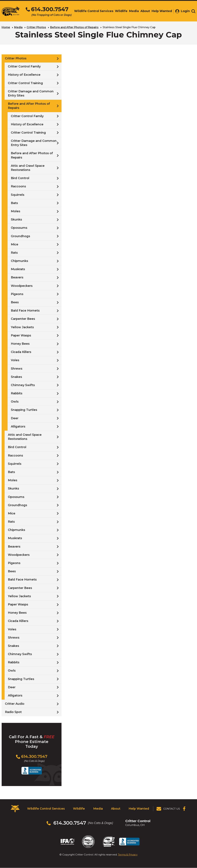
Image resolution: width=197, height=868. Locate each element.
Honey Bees (20, 344)
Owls (15, 402)
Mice (15, 244)
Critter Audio (15, 704)
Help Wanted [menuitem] (162, 11)
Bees (15, 302)
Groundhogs (20, 236)
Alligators (18, 426)
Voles (15, 360)
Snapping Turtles (24, 410)
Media (18, 27)
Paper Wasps (21, 335)
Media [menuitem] (134, 11)
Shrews (17, 368)
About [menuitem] (145, 11)
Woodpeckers (22, 286)
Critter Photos (36, 27)
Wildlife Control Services (46, 809)
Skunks (16, 220)
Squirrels (18, 195)
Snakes (16, 377)
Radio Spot (13, 712)
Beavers (17, 277)
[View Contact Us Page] (168, 809)
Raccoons (18, 186)
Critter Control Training (25, 83)
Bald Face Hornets (25, 311)
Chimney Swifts (23, 385)
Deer (15, 418)
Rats (14, 253)
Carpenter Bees (23, 319)
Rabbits (17, 393)
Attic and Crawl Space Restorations (28, 168)
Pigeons (17, 294)
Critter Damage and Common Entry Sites (31, 93)
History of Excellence (24, 75)
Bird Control (20, 178)
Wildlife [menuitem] (121, 11)
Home (6, 27)
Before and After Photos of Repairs (74, 27)
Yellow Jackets (22, 327)
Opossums (19, 228)
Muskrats (18, 269)
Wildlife (79, 809)
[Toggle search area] (193, 11)
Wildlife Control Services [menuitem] (94, 11)
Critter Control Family (24, 66)
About (116, 809)
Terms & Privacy (128, 855)
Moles (16, 211)
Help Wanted (139, 809)
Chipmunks (19, 261)
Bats (14, 203)
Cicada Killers (21, 352)
